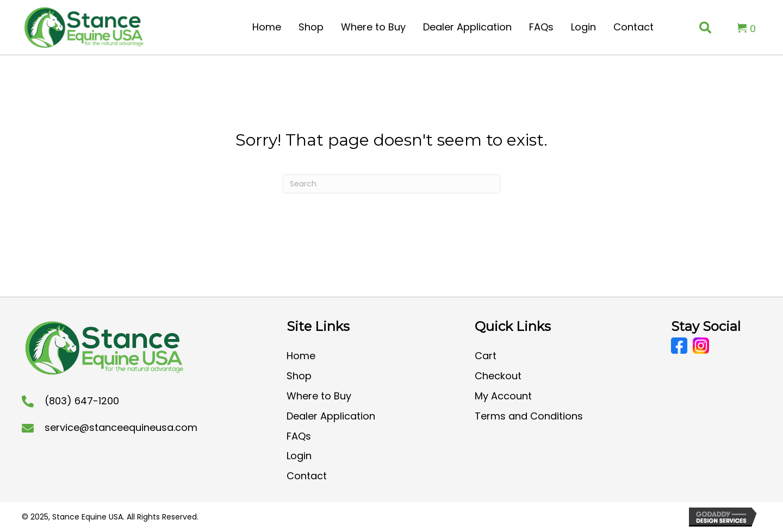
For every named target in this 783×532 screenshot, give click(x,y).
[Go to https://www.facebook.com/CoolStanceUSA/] (679, 346)
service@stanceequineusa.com (121, 427)
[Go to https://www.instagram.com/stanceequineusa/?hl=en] (701, 346)
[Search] (391, 184)
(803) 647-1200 (82, 401)
